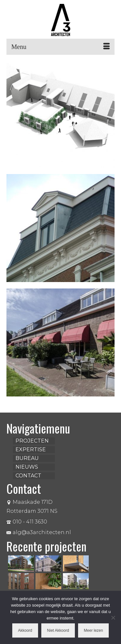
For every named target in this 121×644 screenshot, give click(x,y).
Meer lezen (93, 630)
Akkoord (25, 630)
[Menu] (60, 47)
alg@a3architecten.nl (39, 532)
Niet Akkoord (58, 630)
